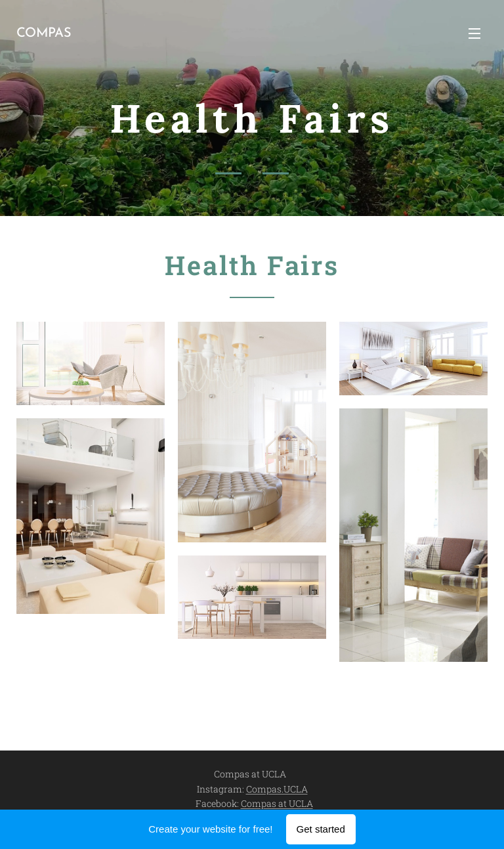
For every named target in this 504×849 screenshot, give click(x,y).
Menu (474, 33)
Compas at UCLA (277, 803)
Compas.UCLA (277, 789)
